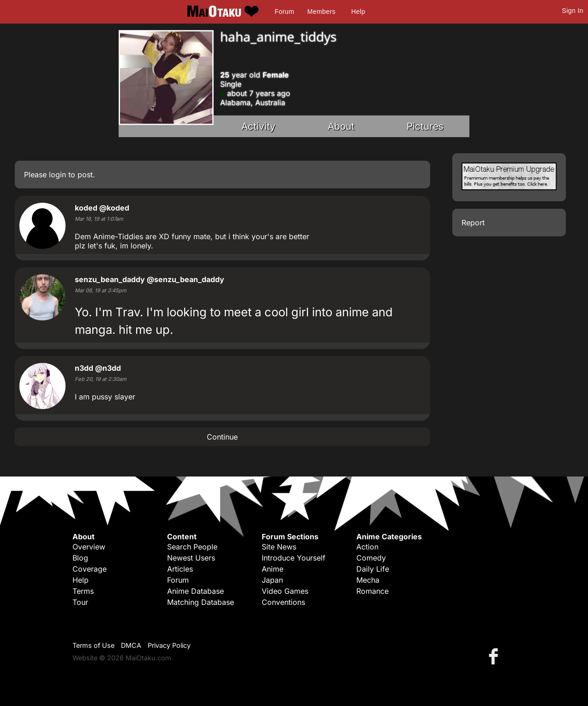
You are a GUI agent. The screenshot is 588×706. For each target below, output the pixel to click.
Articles (180, 569)
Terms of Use (93, 645)
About (341, 126)
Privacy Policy (169, 645)
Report (473, 223)
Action (367, 547)
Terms (83, 591)
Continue (222, 437)
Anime (273, 569)
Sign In (573, 11)
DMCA (131, 645)
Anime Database (195, 591)
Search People (192, 547)
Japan (272, 580)
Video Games (285, 591)
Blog (80, 558)
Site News (279, 547)
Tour (80, 602)
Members (321, 12)
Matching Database (201, 602)
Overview (89, 547)
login (57, 175)
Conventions (283, 602)
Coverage (90, 569)
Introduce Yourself (294, 558)
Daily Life (373, 569)
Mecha (368, 580)
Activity (258, 126)
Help (358, 12)
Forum (284, 12)
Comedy (371, 558)
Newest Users (191, 558)
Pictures (425, 126)
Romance (372, 591)
